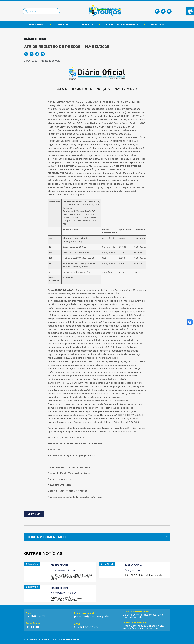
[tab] (97, 537)
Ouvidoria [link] (158, 24)
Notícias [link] (63, 24)
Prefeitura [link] (36, 24)
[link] (190, 11)
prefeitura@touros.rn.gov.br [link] (92, 616)
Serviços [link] (87, 24)
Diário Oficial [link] (60, 565)
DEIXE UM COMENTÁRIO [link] (46, 537)
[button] (26, 54)
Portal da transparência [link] (122, 24)
